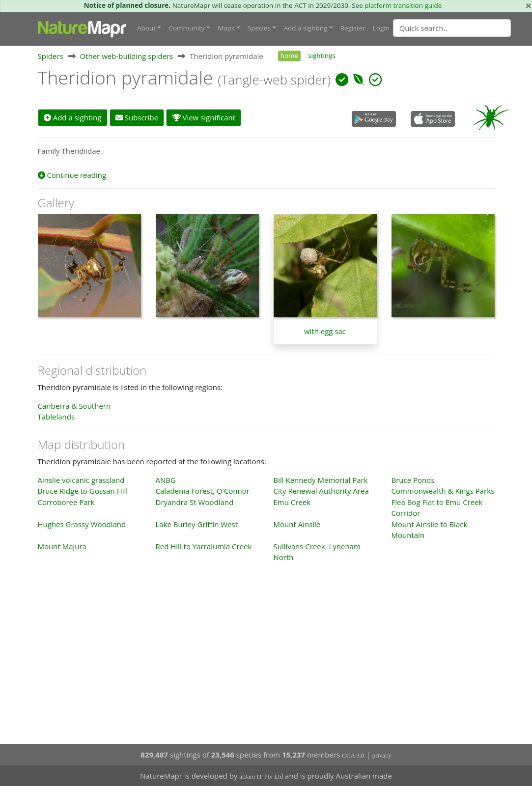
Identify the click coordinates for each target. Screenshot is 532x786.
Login (381, 28)
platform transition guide (403, 5)
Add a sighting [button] (305, 28)
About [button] (146, 28)
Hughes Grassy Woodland (82, 524)
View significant (204, 117)
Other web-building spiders (126, 56)
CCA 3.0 (353, 755)
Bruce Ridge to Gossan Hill (83, 491)
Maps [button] (226, 28)
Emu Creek (292, 502)
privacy (382, 755)
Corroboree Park (66, 502)
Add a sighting (73, 117)
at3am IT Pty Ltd (261, 776)
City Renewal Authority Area (321, 491)
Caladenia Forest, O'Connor (203, 491)
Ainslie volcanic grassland (81, 480)
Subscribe (137, 117)
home (289, 56)
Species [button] (259, 28)
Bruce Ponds (413, 480)
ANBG (166, 480)
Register (353, 28)
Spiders (51, 56)
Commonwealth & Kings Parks (443, 491)
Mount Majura (62, 546)
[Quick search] (452, 28)
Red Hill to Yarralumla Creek (204, 546)
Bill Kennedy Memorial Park (321, 480)
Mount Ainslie (297, 524)
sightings (322, 56)
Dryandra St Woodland (195, 502)
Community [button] (186, 28)
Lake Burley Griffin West (197, 524)
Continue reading (72, 175)
